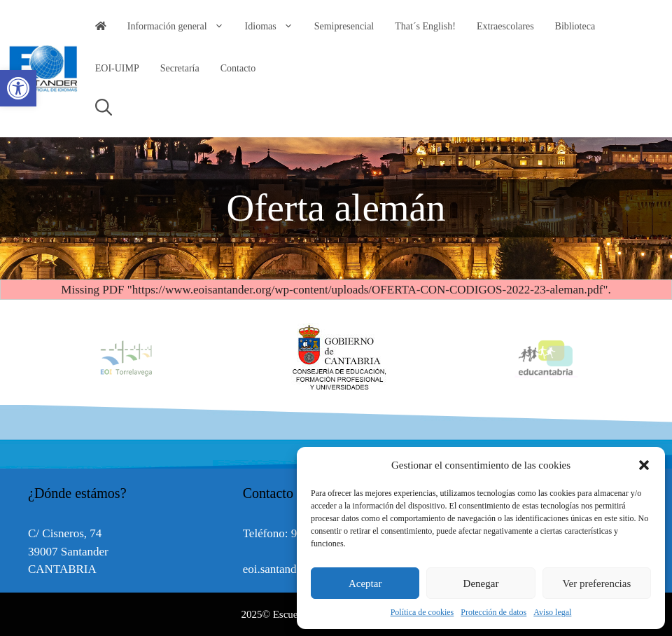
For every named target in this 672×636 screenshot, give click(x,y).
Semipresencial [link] (344, 26)
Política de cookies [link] (422, 612)
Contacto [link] (238, 68)
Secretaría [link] (180, 68)
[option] (336, 358)
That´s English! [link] (425, 26)
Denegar (481, 583)
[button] (644, 465)
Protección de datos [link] (493, 612)
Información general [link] (181, 27)
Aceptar (365, 583)
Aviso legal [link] (552, 612)
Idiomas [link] (274, 27)
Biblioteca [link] (575, 26)
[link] (18, 88)
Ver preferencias (596, 583)
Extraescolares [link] (505, 26)
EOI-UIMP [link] (117, 68)
